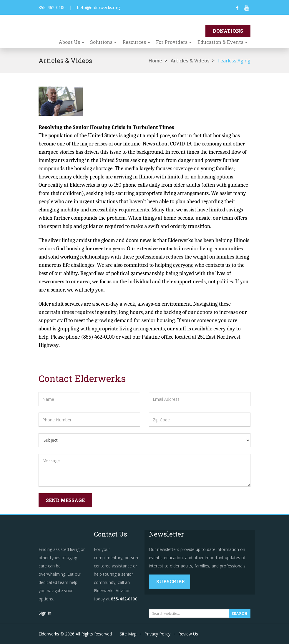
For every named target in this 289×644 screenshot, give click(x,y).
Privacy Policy (157, 634)
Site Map (128, 634)
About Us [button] (71, 42)
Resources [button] (136, 42)
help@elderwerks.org (98, 7)
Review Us (188, 634)
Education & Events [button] (222, 42)
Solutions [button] (103, 42)
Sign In (45, 613)
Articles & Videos (190, 61)
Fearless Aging (234, 61)
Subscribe (170, 581)
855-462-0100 (52, 7)
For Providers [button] (174, 42)
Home (155, 61)
